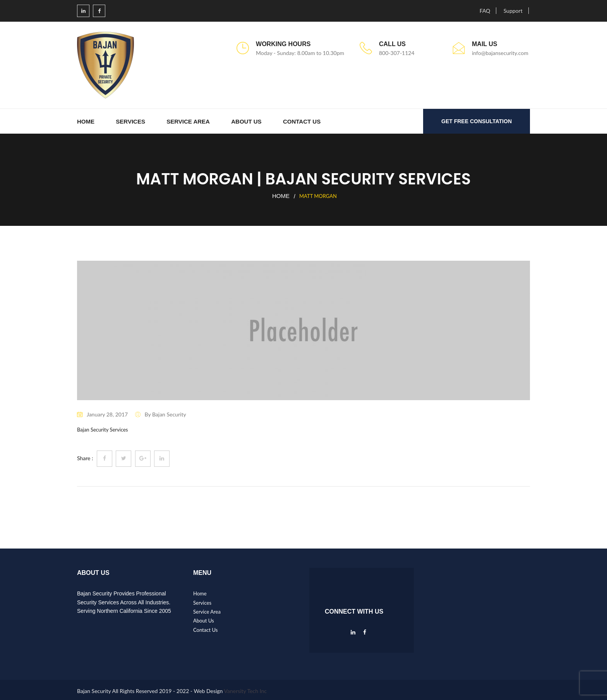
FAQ (485, 11)
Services (130, 121)
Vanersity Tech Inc (246, 691)
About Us (246, 121)
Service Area (188, 121)
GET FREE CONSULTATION (477, 121)
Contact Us (302, 121)
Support (513, 11)
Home (86, 121)
